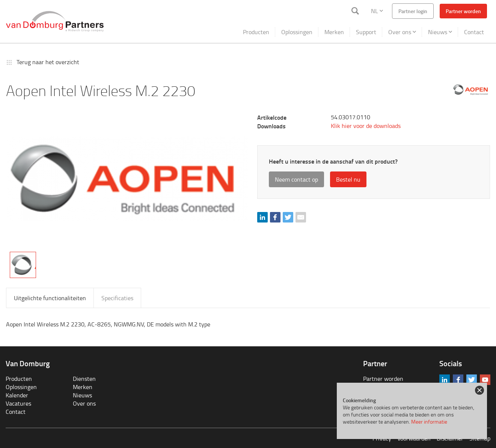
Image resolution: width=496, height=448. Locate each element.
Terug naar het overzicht (48, 62)
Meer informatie (429, 422)
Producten (256, 32)
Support (366, 32)
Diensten (84, 379)
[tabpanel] (127, 179)
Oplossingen (297, 32)
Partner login (413, 11)
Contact (474, 32)
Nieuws (440, 32)
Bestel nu (348, 179)
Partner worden (463, 11)
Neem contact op (296, 179)
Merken (334, 32)
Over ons (402, 32)
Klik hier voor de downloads (366, 126)
